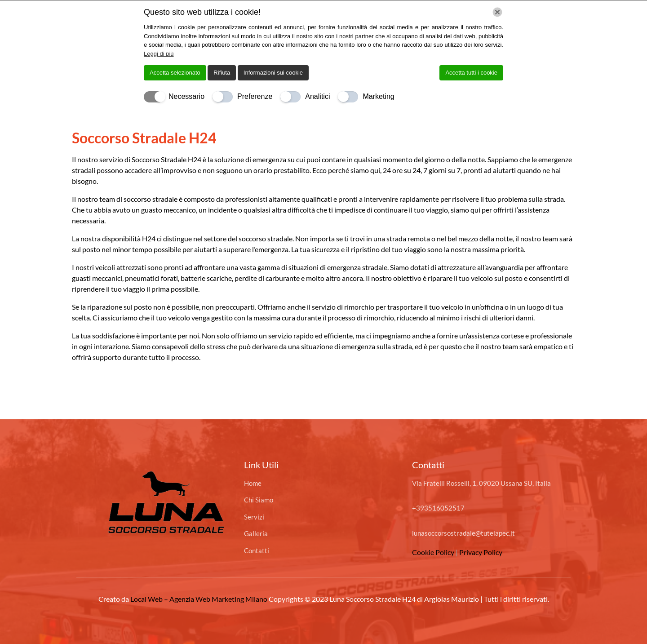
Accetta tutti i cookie (471, 73)
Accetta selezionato (175, 73)
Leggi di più (159, 54)
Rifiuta (222, 73)
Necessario (186, 96)
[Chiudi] (497, 12)
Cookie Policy (434, 552)
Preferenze (255, 96)
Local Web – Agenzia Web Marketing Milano (199, 599)
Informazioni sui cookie (273, 73)
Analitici (317, 96)
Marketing (378, 96)
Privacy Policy (481, 552)
